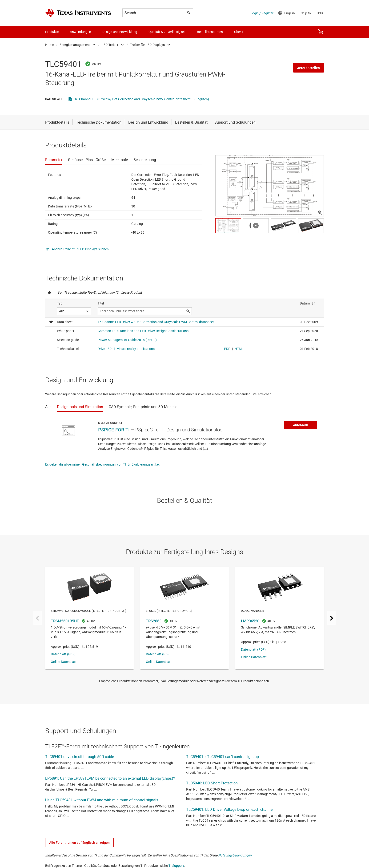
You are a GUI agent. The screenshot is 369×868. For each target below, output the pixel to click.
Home (50, 45)
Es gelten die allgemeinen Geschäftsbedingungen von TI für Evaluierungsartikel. (103, 464)
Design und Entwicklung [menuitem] (120, 32)
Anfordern (301, 425)
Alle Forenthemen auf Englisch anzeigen (79, 843)
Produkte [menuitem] (52, 32)
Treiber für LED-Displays (147, 45)
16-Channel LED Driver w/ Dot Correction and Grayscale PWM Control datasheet (132, 99)
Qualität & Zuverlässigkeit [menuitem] (167, 32)
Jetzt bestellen (309, 68)
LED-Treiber (110, 45)
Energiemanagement (75, 45)
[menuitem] (321, 32)
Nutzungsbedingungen (235, 855)
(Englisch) (202, 99)
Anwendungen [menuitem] (80, 32)
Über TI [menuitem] (239, 32)
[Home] (78, 13)
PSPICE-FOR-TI (114, 430)
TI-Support (176, 866)
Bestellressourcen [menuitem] (210, 32)
